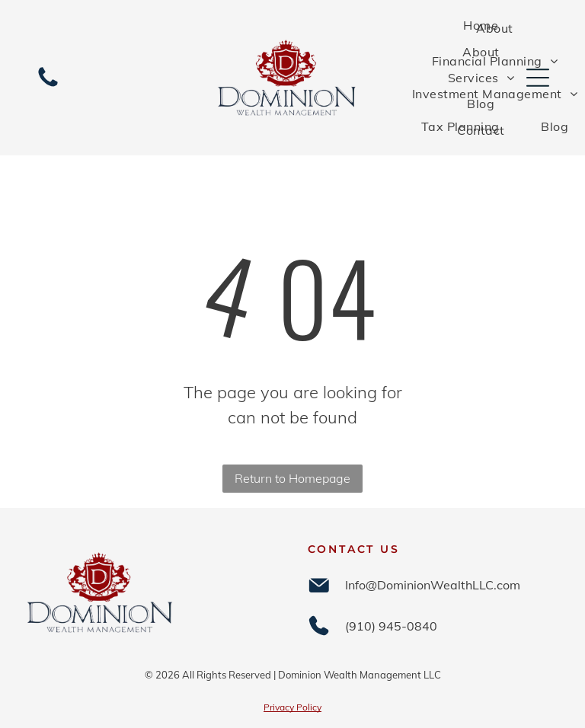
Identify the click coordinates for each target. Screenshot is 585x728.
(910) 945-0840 (391, 626)
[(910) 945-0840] (48, 85)
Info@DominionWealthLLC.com (433, 585)
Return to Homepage (292, 478)
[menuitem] (481, 25)
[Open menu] (538, 78)
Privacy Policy (292, 707)
